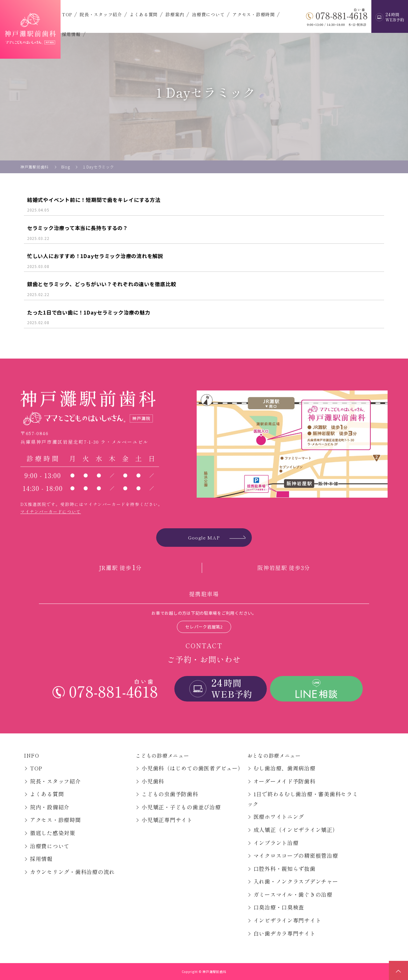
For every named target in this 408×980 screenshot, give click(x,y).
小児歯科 (153, 781)
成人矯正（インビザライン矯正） (296, 830)
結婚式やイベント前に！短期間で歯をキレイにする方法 (94, 200)
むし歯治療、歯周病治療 (284, 768)
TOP (67, 14)
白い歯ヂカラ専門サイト (284, 933)
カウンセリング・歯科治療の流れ (72, 872)
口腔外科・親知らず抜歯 (284, 869)
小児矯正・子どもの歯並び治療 (181, 807)
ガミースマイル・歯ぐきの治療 (293, 894)
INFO (32, 755)
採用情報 (71, 34)
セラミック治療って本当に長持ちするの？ (78, 228)
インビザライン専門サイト (287, 920)
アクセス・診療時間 (254, 14)
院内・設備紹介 (50, 807)
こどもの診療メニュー (162, 755)
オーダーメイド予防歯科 (284, 781)
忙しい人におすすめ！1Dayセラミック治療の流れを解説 (95, 256)
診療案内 (175, 14)
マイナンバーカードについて (51, 512)
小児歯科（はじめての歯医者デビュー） (192, 768)
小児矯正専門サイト (167, 820)
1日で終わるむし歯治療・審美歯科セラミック (303, 799)
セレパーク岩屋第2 (204, 627)
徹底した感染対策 (53, 833)
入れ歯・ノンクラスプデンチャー (296, 881)
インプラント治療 (276, 843)
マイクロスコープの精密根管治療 (296, 855)
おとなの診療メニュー (274, 755)
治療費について (208, 14)
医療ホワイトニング (279, 817)
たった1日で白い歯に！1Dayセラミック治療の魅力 (89, 312)
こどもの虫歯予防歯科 (170, 794)
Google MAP (204, 537)
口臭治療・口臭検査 (279, 907)
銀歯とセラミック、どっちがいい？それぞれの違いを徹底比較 (102, 284)
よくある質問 (144, 14)
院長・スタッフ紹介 (101, 14)
